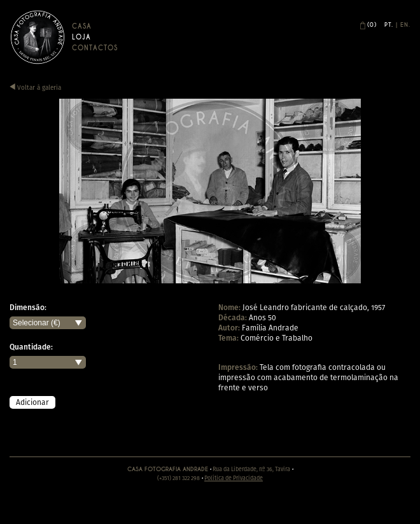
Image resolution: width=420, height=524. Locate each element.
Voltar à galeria (35, 88)
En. (405, 25)
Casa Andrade (38, 37)
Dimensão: (28, 308)
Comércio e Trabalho (276, 338)
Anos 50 (262, 317)
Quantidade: (31, 347)
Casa (82, 26)
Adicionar (32, 402)
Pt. (389, 25)
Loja (81, 37)
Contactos (95, 48)
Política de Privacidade (234, 478)
